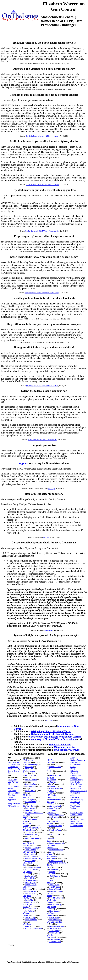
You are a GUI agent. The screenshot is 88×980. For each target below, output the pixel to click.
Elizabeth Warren (29, 844)
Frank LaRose (55, 830)
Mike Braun (31, 830)
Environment (76, 775)
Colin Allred (54, 869)
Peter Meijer (30, 878)
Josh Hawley (27, 897)
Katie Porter (30, 791)
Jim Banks (29, 832)
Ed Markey (13, 780)
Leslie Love (30, 876)
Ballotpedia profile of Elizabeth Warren (52, 734)
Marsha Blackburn (52, 857)
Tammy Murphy (51, 792)
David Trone (30, 861)
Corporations (76, 764)
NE (48, 760)
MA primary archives (65, 747)
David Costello (31, 869)
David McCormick (57, 843)
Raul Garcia (54, 911)
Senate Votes (76, 815)
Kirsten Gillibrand (52, 811)
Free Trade (75, 782)
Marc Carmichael (32, 839)
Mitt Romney (50, 881)
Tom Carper (31, 806)
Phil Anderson (55, 920)
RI (48, 845)
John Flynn (30, 799)
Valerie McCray (32, 834)
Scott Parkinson (56, 898)
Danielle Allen (14, 764)
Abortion (74, 758)
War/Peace (75, 806)
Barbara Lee (30, 786)
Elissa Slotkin (31, 885)
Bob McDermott (32, 828)
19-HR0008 (48, 630)
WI (48, 913)
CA (24, 771)
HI (24, 823)
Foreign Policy (76, 780)
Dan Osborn (55, 775)
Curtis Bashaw (56, 788)
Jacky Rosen (51, 803)
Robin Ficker (30, 856)
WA (48, 907)
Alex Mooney (55, 931)
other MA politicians (60, 745)
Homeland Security (78, 791)
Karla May (29, 900)
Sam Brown (54, 808)
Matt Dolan (54, 834)
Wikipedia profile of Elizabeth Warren (51, 731)
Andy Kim (54, 786)
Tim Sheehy (30, 918)
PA (48, 839)
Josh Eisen (54, 817)
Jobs (72, 795)
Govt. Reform (76, 784)
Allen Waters (50, 853)
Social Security (77, 799)
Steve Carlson (31, 893)
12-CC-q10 (52, 489)
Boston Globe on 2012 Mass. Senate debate (42, 440)
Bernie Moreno (56, 826)
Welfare (74, 808)
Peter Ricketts (51, 761)
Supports (23, 463)
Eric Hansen (30, 808)
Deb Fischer (50, 770)
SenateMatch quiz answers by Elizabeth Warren (55, 737)
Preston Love (55, 767)
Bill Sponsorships (78, 819)
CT (24, 795)
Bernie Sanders (51, 901)
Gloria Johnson (56, 861)
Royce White (31, 891)
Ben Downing (14, 762)
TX (48, 865)
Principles (75, 797)
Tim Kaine (50, 895)
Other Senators (77, 813)
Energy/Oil (75, 773)
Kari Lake (29, 767)
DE (24, 806)
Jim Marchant (55, 806)
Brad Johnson (31, 920)
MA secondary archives (67, 750)
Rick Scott (26, 816)
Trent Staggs (55, 887)
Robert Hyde (30, 802)
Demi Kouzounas (32, 867)
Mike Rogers (30, 883)
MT (24, 913)
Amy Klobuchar (27, 888)
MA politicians (14, 804)
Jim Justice (54, 928)
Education (75, 771)
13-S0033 (46, 537)
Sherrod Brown (52, 822)
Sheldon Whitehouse (52, 846)
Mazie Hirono (27, 825)
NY (48, 810)
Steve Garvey (31, 780)
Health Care (75, 788)
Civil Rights (75, 762)
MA (24, 843)
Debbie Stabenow (27, 873)
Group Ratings (77, 826)
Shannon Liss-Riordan (14, 794)
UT (48, 880)
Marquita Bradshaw (58, 863)
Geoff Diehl (13, 767)
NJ (48, 778)
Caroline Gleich (56, 891)
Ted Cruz (50, 866)
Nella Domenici (56, 799)
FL (24, 815)
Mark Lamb (30, 769)
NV (48, 802)
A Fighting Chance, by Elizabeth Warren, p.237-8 (42, 386)
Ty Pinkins (29, 911)
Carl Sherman (55, 876)
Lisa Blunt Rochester (34, 813)
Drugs (73, 769)
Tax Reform (75, 802)
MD (24, 852)
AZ (24, 760)
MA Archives (13, 806)
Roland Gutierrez (51, 873)
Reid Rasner (55, 939)
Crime (73, 767)
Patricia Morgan (56, 850)
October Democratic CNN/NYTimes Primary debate (42, 231)
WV (48, 922)
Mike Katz (29, 810)
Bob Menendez (51, 779)
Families (74, 778)
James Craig (30, 880)
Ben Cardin (31, 852)
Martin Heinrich (52, 796)
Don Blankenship (57, 926)
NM (48, 795)
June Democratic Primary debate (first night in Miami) (42, 293)
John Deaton (13, 786)
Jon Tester (26, 914)
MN (24, 887)
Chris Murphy (27, 796)
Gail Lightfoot (31, 784)
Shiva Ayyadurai (12, 798)
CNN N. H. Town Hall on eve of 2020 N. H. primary (42, 136)
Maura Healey (14, 769)
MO (24, 896)
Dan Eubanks (31, 909)
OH (48, 821)
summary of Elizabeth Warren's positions (53, 739)
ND (24, 924)
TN (48, 856)
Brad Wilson (55, 889)
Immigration (75, 793)
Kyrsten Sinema (28, 761)
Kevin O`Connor (12, 790)
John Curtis (54, 885)
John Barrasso (51, 936)
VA (48, 893)
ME (24, 863)
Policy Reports (77, 823)
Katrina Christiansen (34, 928)
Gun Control (76, 786)
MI (24, 872)
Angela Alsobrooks (33, 858)
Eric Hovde (54, 918)
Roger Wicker (27, 905)
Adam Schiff (30, 775)
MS (24, 904)
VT (48, 900)
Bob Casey (50, 840)
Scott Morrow (55, 942)
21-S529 (49, 720)
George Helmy (51, 783)
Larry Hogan (30, 854)
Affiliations (75, 821)
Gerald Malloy (55, 904)
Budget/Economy (78, 760)
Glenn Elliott (55, 933)
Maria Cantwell (51, 908)
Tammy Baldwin (52, 914)
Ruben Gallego (31, 764)
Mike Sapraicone (57, 815)
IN (24, 830)
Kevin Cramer (27, 925)
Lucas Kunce (31, 902)
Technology (75, 804)
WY (48, 935)
